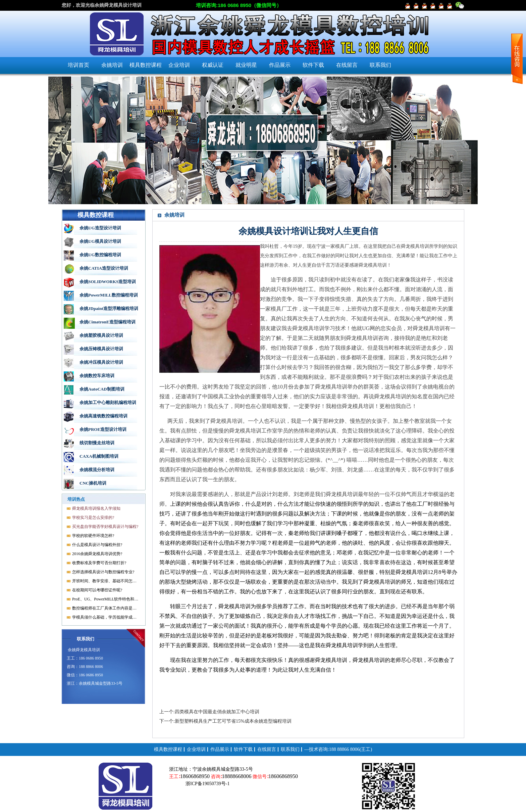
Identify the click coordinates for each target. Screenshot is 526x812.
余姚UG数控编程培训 (100, 255)
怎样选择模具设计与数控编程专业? (103, 572)
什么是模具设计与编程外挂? (97, 545)
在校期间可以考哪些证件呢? (97, 590)
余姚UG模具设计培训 (100, 241)
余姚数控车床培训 (97, 376)
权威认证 (213, 65)
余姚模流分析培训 (97, 470)
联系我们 (380, 65)
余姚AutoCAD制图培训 (102, 389)
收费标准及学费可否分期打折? (99, 563)
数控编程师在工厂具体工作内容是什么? (106, 608)
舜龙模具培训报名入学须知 (96, 508)
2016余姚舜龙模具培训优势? (97, 554)
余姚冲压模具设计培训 (101, 362)
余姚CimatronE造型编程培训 (108, 322)
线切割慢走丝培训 (97, 443)
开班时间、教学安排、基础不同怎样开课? (106, 581)
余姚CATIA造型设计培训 (104, 268)
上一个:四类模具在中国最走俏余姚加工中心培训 (209, 712)
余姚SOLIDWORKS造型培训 (108, 282)
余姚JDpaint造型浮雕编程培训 (109, 308)
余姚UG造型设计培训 (100, 228)
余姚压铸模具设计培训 (101, 349)
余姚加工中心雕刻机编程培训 (108, 402)
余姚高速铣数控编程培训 (103, 416)
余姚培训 (112, 65)
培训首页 (78, 65)
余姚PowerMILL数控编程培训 (109, 295)
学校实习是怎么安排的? (93, 517)
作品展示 (280, 65)
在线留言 (347, 65)
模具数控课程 (146, 65)
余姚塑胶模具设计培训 (101, 335)
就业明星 (246, 65)
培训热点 (76, 499)
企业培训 (179, 65)
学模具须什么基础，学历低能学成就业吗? (106, 617)
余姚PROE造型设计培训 (103, 429)
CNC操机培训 (93, 483)
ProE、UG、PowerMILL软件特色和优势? (106, 599)
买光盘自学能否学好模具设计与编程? (105, 527)
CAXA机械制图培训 (99, 456)
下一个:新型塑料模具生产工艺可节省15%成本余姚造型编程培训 (225, 721)
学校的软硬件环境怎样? (93, 536)
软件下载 (313, 65)
